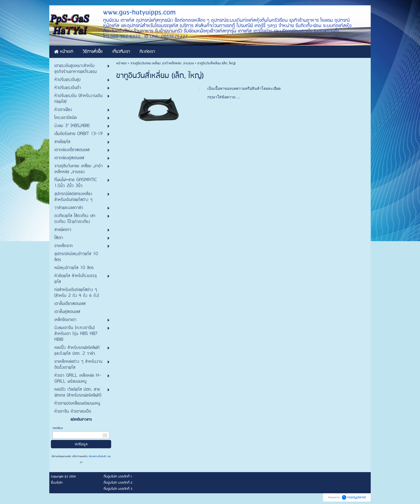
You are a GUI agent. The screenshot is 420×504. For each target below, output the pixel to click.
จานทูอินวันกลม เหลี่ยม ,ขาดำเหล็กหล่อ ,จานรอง (162, 63)
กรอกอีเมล (58, 428)
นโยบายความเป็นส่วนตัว (98, 457)
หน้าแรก (121, 63)
